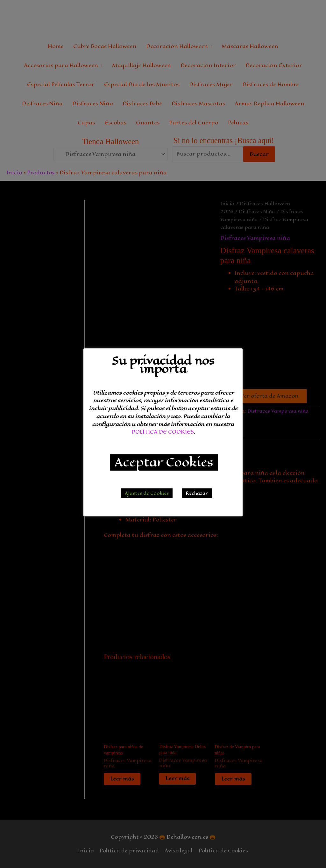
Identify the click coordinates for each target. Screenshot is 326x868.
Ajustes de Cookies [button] (147, 493)
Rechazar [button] (197, 493)
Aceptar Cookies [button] (164, 462)
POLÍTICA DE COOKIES (163, 432)
